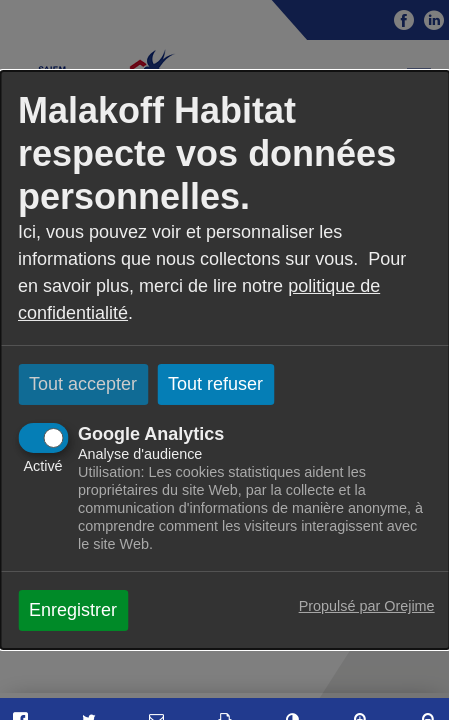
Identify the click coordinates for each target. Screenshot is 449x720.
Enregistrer (73, 610)
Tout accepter (83, 384)
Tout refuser (215, 384)
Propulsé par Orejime (367, 606)
